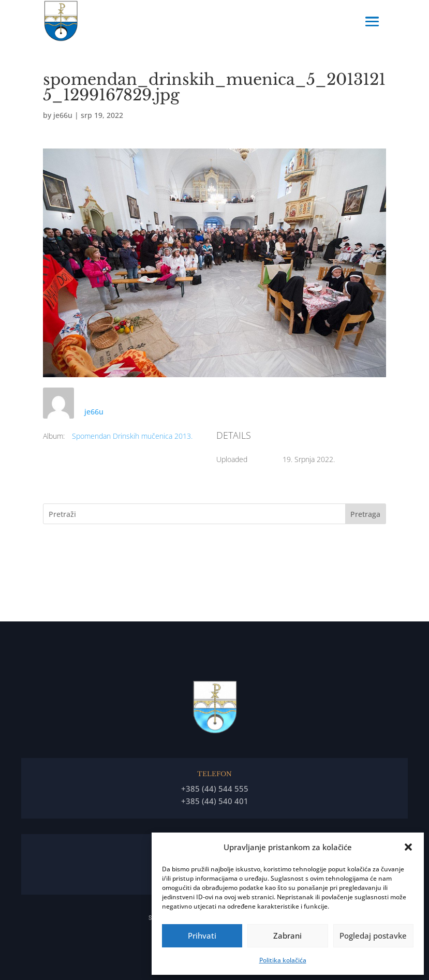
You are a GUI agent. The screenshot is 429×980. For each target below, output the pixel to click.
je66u (63, 115)
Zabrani (287, 936)
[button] (408, 847)
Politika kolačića (283, 960)
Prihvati (202, 936)
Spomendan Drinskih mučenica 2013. (132, 436)
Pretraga (365, 514)
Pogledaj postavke (373, 936)
